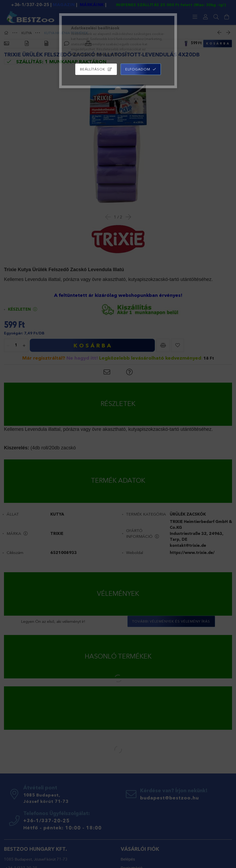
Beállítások (93, 69)
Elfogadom (138, 69)
